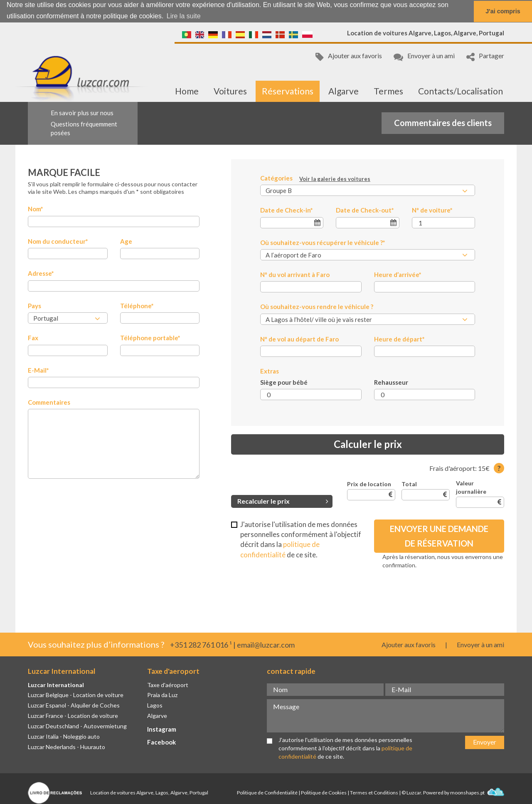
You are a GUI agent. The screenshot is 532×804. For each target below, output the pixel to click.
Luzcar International (56, 685)
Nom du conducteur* (58, 241)
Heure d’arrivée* (398, 275)
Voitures (230, 91)
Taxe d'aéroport (168, 685)
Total (409, 484)
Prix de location (369, 484)
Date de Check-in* (287, 210)
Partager (485, 56)
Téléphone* (137, 306)
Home (187, 91)
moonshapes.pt (477, 793)
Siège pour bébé (284, 382)
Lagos (155, 705)
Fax (33, 338)
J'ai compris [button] (503, 11)
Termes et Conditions (374, 793)
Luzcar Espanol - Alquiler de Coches (74, 705)
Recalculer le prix (283, 501)
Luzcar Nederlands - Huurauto (66, 747)
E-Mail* (38, 370)
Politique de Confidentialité (267, 793)
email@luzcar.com (266, 645)
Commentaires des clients (443, 123)
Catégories (315, 178)
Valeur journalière (471, 487)
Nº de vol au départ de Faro (299, 339)
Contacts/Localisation (461, 91)
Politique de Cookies (324, 793)
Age (126, 241)
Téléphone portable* (150, 338)
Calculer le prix (368, 444)
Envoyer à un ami (424, 56)
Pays (34, 306)
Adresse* (41, 273)
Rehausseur (391, 382)
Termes (388, 91)
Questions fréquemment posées (84, 128)
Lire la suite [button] (184, 16)
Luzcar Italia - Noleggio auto (64, 736)
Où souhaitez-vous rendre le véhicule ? (317, 307)
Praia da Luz (162, 695)
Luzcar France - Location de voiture (73, 716)
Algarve (344, 91)
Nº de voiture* (432, 210)
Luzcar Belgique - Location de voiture (76, 695)
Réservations (288, 91)
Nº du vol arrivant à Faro (295, 275)
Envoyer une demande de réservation (439, 536)
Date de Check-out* (365, 210)
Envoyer (485, 742)
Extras (270, 371)
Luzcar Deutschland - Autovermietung (77, 726)
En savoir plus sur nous (82, 113)
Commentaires (49, 402)
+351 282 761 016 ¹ (201, 645)
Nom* (36, 209)
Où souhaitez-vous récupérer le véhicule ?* (323, 242)
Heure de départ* (399, 339)
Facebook (161, 742)
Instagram (162, 729)
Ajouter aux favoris (349, 56)
